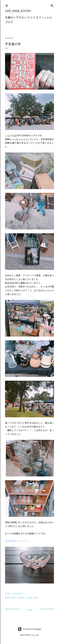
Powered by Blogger (30, 629)
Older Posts (47, 609)
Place (35, 598)
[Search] (52, 5)
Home (30, 610)
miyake (29, 598)
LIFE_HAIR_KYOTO (18, 11)
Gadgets (21, 598)
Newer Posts (12, 609)
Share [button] (8, 593)
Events (13, 598)
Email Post (18, 593)
